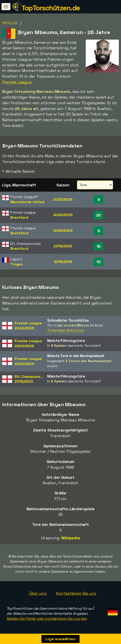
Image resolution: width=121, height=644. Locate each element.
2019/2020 (63, 246)
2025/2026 (63, 199)
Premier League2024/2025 (28, 326)
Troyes (16, 264)
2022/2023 (63, 230)
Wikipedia (71, 538)
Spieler (10, 23)
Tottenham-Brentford (66, 330)
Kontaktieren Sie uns (76, 593)
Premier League (17, 82)
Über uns (38, 593)
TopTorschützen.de (51, 8)
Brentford (19, 217)
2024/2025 (63, 215)
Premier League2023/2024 (28, 361)
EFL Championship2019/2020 (30, 379)
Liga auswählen (60, 639)
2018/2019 (63, 262)
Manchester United (27, 202)
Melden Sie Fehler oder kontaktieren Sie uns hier (47, 619)
